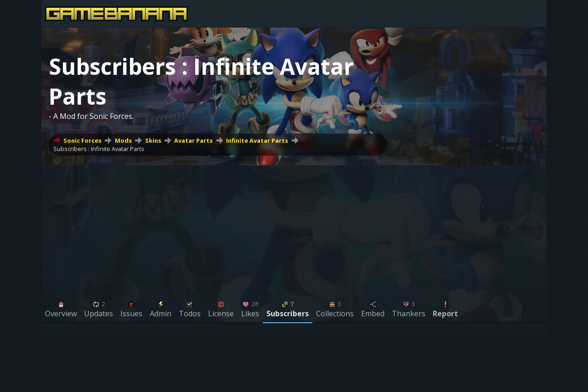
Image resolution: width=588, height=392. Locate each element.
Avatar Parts (193, 140)
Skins (153, 140)
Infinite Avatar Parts (257, 140)
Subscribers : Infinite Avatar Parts (99, 149)
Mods (123, 140)
